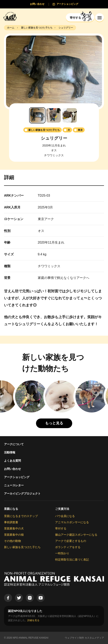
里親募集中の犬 (14, 528)
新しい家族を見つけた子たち (22, 547)
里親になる (11, 509)
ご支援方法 (62, 509)
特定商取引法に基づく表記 (72, 560)
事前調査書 (11, 522)
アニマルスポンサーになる (72, 522)
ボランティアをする (68, 547)
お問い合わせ (12, 469)
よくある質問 (12, 461)
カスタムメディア (94, 638)
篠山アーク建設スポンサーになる (76, 535)
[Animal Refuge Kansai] (11, 16)
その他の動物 (12, 541)
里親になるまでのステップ (21, 516)
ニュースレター (14, 485)
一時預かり (62, 553)
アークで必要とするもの (71, 541)
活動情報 (10, 452)
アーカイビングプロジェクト (22, 494)
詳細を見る (33, 620)
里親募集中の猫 (14, 535)
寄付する (61, 528)
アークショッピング (17, 477)
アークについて (14, 444)
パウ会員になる (65, 516)
